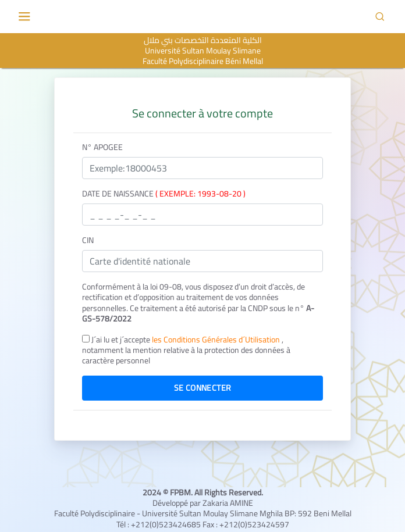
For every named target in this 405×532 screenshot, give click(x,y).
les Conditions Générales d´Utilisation (217, 340)
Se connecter (202, 388)
